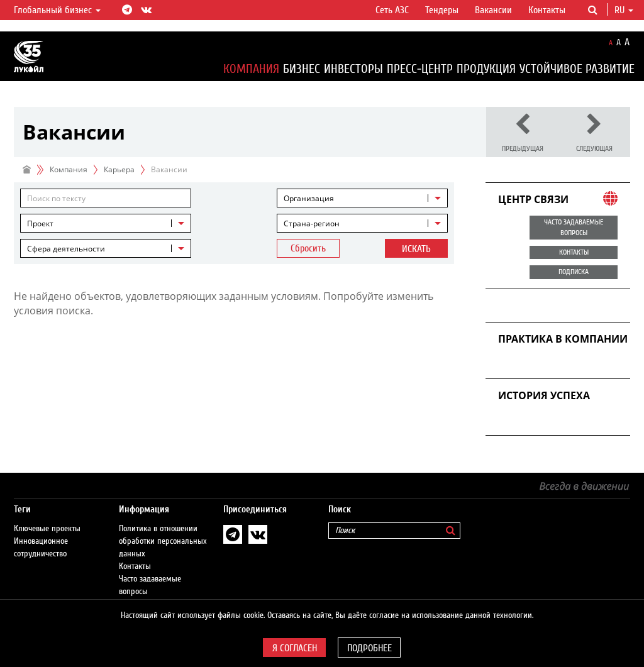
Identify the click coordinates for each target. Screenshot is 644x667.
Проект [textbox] (40, 223)
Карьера (119, 169)
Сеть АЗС (392, 10)
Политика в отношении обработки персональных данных (163, 529)
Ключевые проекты (47, 516)
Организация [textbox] (309, 198)
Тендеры (442, 10)
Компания (251, 69)
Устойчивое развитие (577, 69)
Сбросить (308, 248)
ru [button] (624, 10)
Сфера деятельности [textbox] (66, 249)
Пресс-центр (420, 69)
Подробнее (369, 648)
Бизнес (302, 69)
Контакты (547, 10)
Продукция (486, 69)
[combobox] (362, 198)
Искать (416, 249)
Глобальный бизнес (57, 10)
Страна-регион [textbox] (312, 223)
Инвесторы (353, 69)
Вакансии (493, 10)
